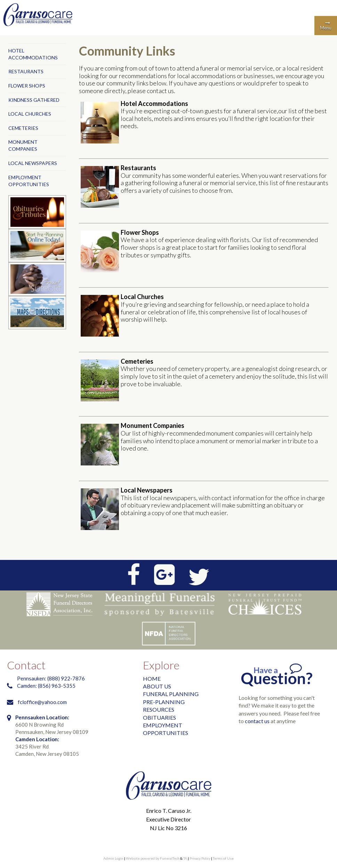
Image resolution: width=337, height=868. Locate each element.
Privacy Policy (200, 858)
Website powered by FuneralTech (153, 858)
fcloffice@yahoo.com (42, 702)
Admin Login (113, 858)
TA (185, 858)
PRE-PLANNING (164, 702)
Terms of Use (223, 858)
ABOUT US (157, 686)
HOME (152, 679)
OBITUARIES (159, 717)
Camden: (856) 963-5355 (47, 686)
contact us (257, 721)
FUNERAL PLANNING (171, 694)
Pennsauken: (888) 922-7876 (51, 678)
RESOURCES (159, 709)
